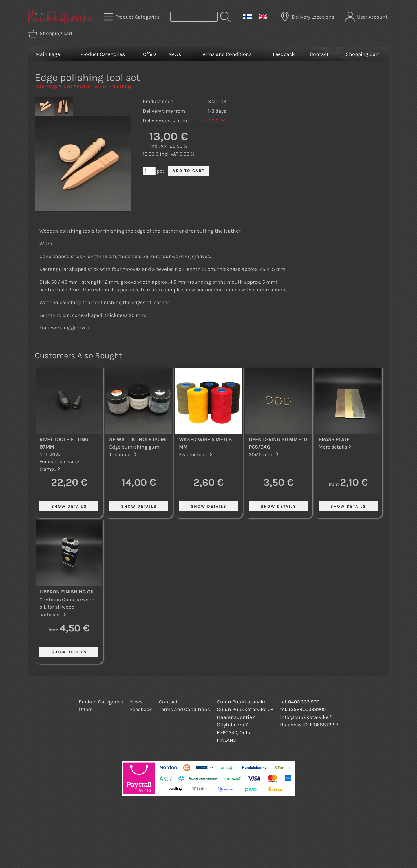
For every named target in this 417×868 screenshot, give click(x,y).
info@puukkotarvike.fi (306, 717)
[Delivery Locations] (308, 17)
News (175, 54)
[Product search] (194, 17)
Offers (150, 54)
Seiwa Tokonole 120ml (138, 439)
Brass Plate (334, 439)
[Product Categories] (132, 17)
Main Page (48, 54)
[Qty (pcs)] (149, 171)
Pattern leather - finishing (104, 86)
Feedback (284, 54)
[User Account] (367, 17)
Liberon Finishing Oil (67, 592)
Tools (67, 86)
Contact (319, 54)
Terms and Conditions (226, 54)
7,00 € (216, 120)
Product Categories (103, 54)
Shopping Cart (363, 54)
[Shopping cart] (51, 33)
